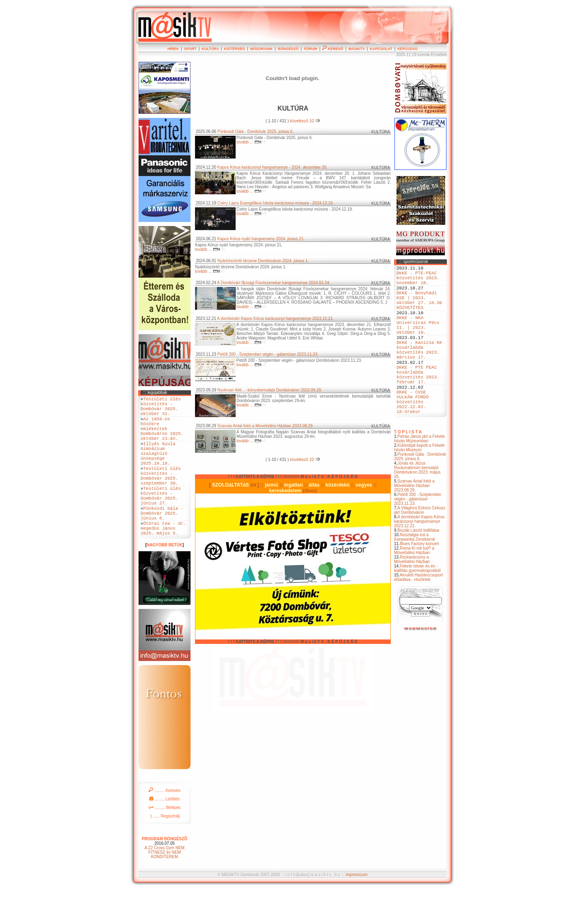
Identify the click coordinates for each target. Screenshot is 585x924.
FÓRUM (311, 49)
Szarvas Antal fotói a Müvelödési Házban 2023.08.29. (414, 522)
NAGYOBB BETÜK (165, 579)
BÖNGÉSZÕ (288, 49)
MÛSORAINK (262, 49)
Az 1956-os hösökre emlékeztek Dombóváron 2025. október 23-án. (162, 437)
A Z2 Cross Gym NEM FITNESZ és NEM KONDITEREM (165, 886)
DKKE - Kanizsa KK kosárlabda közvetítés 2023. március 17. (419, 371)
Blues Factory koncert (419, 580)
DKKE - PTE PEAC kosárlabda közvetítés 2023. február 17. (418, 402)
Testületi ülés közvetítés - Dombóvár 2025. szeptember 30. (161, 496)
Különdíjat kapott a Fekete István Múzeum (419, 484)
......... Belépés (165, 842)
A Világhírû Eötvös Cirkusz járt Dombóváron (420, 547)
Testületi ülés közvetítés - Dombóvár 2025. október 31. (161, 409)
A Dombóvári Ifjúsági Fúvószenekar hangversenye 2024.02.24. (274, 283)
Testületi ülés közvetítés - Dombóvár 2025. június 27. (161, 520)
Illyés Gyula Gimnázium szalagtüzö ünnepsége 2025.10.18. (158, 468)
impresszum (357, 909)
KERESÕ (333, 49)
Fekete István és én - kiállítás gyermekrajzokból (417, 605)
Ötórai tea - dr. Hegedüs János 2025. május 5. (163, 561)
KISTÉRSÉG (234, 49)
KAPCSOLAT (381, 49)
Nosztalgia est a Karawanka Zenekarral (415, 574)
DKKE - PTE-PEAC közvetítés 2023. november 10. (418, 281)
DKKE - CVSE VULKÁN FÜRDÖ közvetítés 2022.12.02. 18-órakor (413, 436)
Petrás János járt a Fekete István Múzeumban (419, 475)
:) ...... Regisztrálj (164, 850)
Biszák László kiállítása (418, 567)
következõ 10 (305, 121)
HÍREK (173, 49)
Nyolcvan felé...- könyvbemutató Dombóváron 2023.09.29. (270, 390)
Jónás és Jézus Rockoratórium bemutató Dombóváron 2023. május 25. (417, 507)
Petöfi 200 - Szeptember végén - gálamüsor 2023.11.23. (418, 536)
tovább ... (251, 142)
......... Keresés (165, 825)
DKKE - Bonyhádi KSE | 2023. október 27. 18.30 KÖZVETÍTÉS (419, 309)
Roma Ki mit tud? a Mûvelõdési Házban (414, 587)
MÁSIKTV (356, 49)
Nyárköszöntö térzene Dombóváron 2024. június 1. (263, 261)
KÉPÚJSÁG (407, 49)
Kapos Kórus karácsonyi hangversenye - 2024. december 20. (272, 167)
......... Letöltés (165, 833)
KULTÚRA (210, 49)
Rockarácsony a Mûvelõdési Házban (412, 596)
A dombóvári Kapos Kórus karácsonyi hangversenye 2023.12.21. (419, 558)
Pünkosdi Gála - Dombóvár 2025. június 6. (420, 493)
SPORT (190, 49)
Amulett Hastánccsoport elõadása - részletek (418, 614)
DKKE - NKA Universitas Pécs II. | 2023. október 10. (418, 340)
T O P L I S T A (408, 469)
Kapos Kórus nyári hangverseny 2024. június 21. (261, 239)
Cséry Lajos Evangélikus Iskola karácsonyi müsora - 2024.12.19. (276, 203)
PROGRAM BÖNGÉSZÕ (165, 873)
